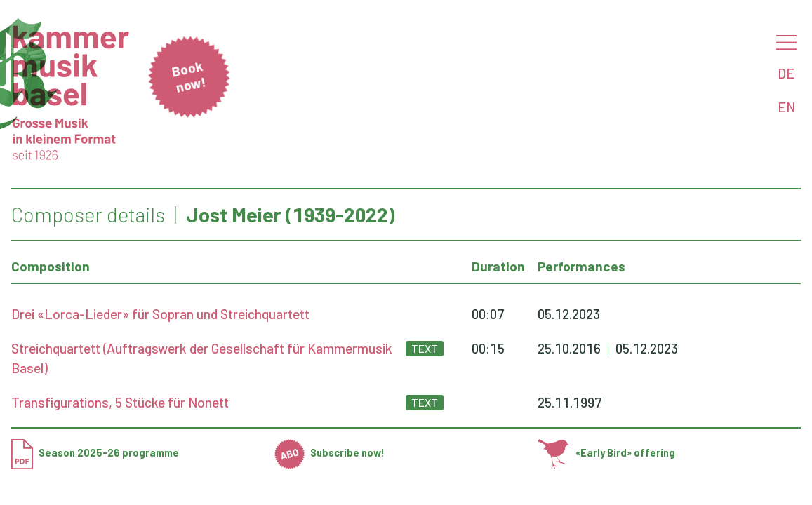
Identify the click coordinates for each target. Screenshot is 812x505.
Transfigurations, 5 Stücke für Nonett (120, 402)
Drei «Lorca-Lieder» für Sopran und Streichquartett (160, 314)
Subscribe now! (330, 453)
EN (786, 107)
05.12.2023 (569, 314)
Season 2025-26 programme (95, 453)
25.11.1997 (570, 402)
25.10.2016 (569, 348)
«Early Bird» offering (606, 453)
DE (786, 73)
